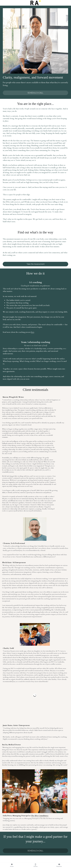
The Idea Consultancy (40, 816)
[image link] (35, 3)
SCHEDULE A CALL (35, 93)
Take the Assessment (35, 264)
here (33, 332)
